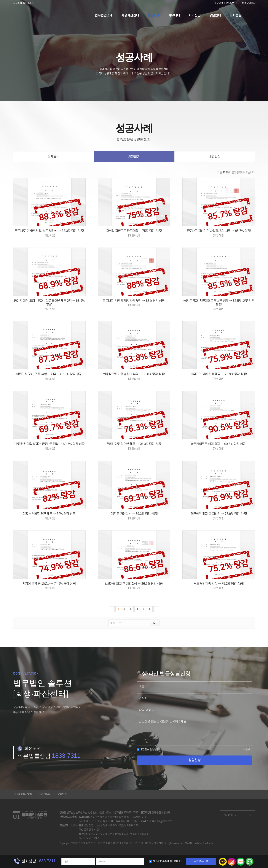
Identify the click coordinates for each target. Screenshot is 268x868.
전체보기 (53, 157)
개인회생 (134, 157)
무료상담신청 (201, 861)
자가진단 (194, 15)
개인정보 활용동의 (148, 749)
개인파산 (215, 157)
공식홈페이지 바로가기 (24, 3)
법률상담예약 (249, 3)
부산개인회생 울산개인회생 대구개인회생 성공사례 (31, 16)
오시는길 (235, 15)
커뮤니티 (174, 15)
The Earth (208, 843)
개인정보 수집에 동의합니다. (167, 861)
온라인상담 (45, 794)
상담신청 (194, 760)
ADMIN (188, 843)
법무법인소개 (104, 15)
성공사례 (154, 15)
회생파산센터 (130, 15)
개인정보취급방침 (23, 794)
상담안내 (215, 15)
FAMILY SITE (229, 815)
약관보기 (248, 749)
